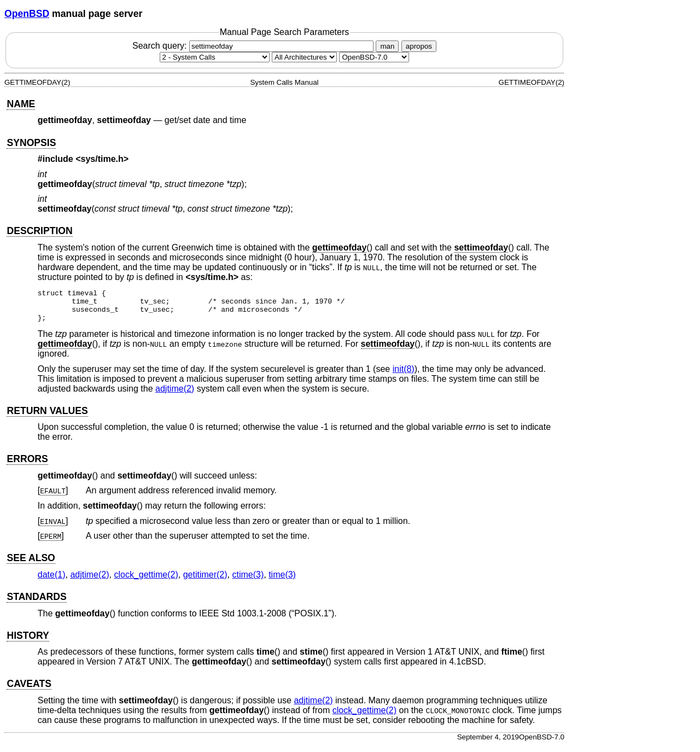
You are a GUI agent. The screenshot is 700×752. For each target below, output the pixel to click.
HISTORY (28, 642)
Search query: (254, 46)
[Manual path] (374, 57)
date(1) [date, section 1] (52, 581)
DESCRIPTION (39, 231)
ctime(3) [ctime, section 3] (248, 581)
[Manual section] (215, 57)
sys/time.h (102, 159)
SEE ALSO (31, 564)
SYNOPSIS (31, 143)
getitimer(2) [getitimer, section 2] (205, 581)
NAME (21, 104)
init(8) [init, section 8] (404, 375)
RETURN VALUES (47, 417)
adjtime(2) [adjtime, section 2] (175, 395)
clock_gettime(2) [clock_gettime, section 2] (146, 581)
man (387, 46)
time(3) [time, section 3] (282, 581)
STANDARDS (36, 603)
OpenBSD (27, 14)
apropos (419, 46)
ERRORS (27, 465)
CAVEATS (29, 690)
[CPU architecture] (304, 57)
